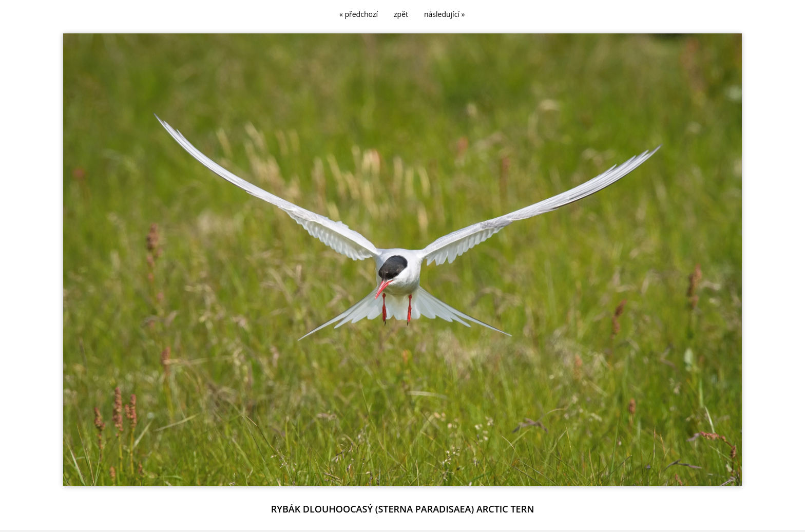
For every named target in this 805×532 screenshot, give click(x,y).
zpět (401, 14)
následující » (444, 14)
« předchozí (359, 14)
